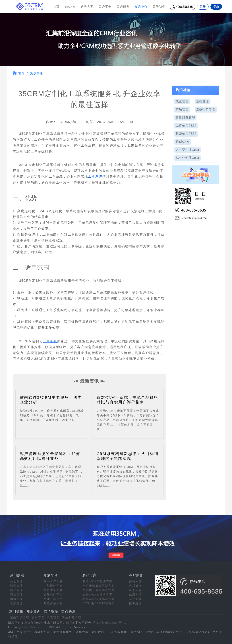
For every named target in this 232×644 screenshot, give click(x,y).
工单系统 (95, 176)
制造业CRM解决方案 (98, 581)
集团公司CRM (186, 133)
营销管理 (203, 101)
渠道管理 (53, 617)
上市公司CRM (186, 125)
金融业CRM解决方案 (98, 595)
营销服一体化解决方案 (99, 590)
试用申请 (135, 595)
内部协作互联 (53, 586)
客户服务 (123, 7)
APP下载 (135, 599)
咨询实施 (135, 581)
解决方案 (87, 7)
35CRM (70, 7)
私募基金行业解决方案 (99, 599)
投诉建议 (135, 603)
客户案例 (105, 7)
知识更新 (34, 611)
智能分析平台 (53, 599)
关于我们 (159, 7)
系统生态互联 (53, 590)
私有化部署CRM (188, 158)
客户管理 (16, 590)
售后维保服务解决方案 (99, 586)
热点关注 (37, 73)
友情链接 (51, 611)
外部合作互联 (53, 581)
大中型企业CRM (188, 150)
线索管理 (182, 101)
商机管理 (16, 595)
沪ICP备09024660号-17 (110, 623)
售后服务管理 (186, 118)
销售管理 (16, 599)
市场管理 (182, 109)
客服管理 (16, 603)
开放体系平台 (53, 603)
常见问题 (135, 590)
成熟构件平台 (53, 595)
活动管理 (16, 581)
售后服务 (135, 586)
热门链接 (16, 611)
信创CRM (183, 142)
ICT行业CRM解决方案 (99, 603)
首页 (56, 7)
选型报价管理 (206, 109)
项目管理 (38, 617)
